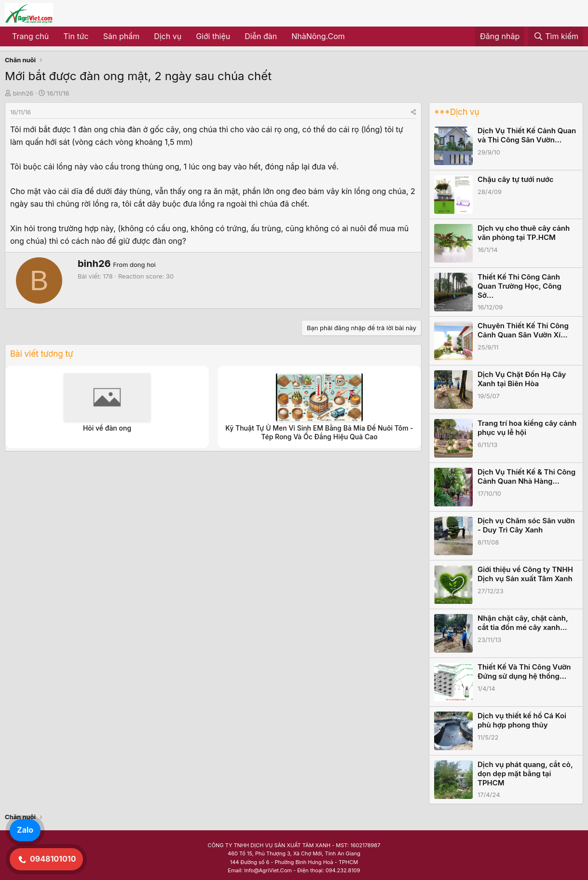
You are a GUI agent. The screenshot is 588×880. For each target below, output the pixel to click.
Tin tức (76, 36)
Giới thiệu (213, 36)
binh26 (23, 93)
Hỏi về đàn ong (107, 428)
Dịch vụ (168, 36)
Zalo (25, 830)
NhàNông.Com (318, 36)
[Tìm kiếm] (556, 37)
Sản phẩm (121, 36)
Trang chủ (30, 36)
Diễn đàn (261, 36)
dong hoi (143, 265)
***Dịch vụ (457, 112)
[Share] (413, 112)
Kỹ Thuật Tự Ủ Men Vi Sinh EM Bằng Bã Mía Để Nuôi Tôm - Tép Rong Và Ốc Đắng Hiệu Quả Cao (319, 432)
